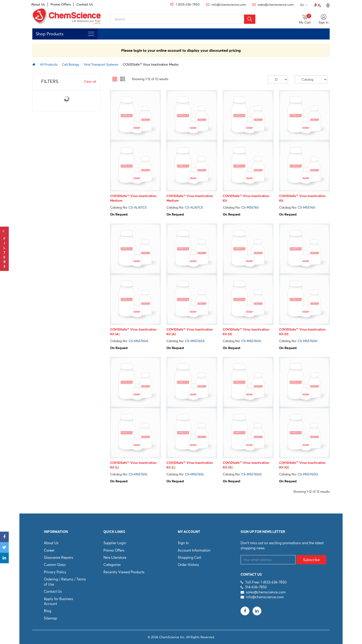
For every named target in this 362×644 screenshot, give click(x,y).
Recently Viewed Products (124, 572)
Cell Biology (71, 64)
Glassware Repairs (59, 557)
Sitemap (50, 618)
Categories (112, 565)
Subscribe (311, 560)
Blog (48, 611)
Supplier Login (115, 543)
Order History (188, 565)
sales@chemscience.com (266, 592)
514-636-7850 (256, 587)
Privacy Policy (55, 572)
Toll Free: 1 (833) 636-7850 (266, 582)
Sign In (183, 543)
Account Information (194, 550)
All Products (49, 64)
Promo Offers (61, 4)
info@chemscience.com (265, 597)
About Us (38, 4)
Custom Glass (55, 565)
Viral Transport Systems (101, 64)
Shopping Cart (189, 557)
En (304, 5)
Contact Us (85, 4)
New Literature (115, 557)
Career (49, 550)
